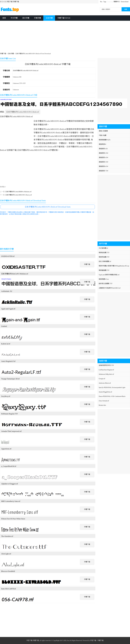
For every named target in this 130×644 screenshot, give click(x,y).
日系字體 (49, 18)
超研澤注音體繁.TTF (106, 284)
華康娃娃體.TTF (104, 253)
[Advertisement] (65, 37)
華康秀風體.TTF (104, 257)
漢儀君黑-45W (103, 158)
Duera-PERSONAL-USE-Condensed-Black (112, 396)
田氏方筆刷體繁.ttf (105, 261)
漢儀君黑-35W (103, 153)
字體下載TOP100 (64, 18)
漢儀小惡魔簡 (103, 131)
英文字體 (26, 18)
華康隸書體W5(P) (104, 140)
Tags (105, 2)
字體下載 (16, 2)
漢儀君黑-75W (103, 171)
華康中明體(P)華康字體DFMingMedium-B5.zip (114, 266)
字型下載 (10, 2)
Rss (101, 2)
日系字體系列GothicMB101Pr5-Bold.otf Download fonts (48, 207)
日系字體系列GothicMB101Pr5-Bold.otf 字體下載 (48, 64)
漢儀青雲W (102, 144)
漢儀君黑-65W (103, 166)
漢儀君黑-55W (103, 162)
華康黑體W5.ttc (104, 279)
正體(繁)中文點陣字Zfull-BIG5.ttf (110, 288)
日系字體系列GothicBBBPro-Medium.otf (18, 192)
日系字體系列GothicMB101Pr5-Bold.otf (26, 71)
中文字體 (14, 18)
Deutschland (125, 2)
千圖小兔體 (102, 135)
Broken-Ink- (102, 405)
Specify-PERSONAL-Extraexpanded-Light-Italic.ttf (112, 388)
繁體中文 (117, 2)
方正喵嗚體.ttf (103, 248)
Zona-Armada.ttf (104, 401)
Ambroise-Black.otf (105, 383)
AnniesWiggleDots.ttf (105, 392)
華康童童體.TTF (104, 270)
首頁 (4, 18)
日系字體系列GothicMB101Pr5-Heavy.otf (19, 195)
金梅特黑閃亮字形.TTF (106, 365)
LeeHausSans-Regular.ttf (106, 370)
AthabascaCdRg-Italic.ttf (106, 374)
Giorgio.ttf (102, 379)
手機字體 (37, 18)
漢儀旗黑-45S (103, 149)
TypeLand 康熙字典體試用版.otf (109, 275)
